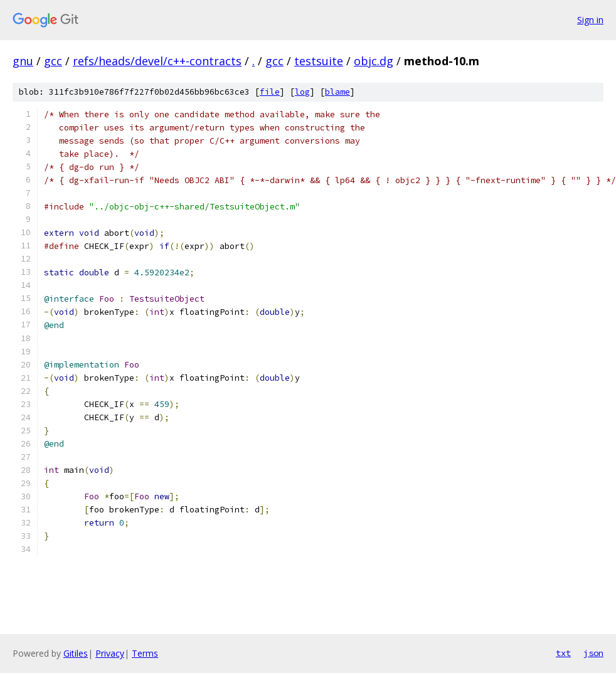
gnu (23, 61)
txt (563, 653)
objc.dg (374, 61)
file (270, 92)
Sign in (590, 20)
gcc (53, 61)
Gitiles (76, 653)
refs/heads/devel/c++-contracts (157, 61)
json (593, 653)
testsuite (319, 61)
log (302, 92)
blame (337, 92)
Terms (145, 653)
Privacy (110, 653)
